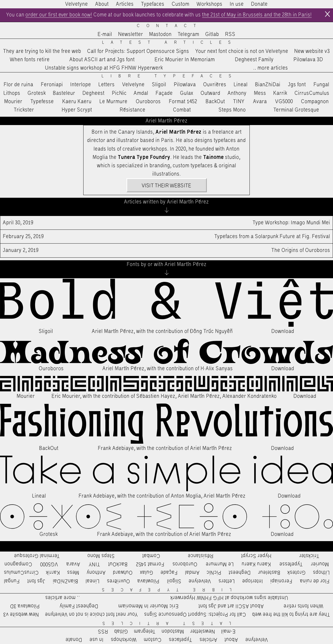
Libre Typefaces (170, 76)
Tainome (213, 157)
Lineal (241, 85)
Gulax (187, 93)
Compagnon (315, 102)
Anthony (237, 93)
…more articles (270, 68)
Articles (125, 4)
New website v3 (312, 51)
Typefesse (42, 102)
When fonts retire (30, 60)
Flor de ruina (18, 85)
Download (283, 332)
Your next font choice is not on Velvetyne (242, 51)
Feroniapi (52, 85)
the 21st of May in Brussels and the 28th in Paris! (258, 15)
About (102, 4)
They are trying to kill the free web (42, 51)
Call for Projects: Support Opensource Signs (138, 51)
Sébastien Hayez (156, 396)
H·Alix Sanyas (217, 369)
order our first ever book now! (57, 15)
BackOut (215, 102)
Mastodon (160, 35)
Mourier (13, 102)
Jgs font (297, 85)
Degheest (94, 93)
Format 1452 (183, 102)
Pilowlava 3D (308, 60)
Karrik (280, 93)
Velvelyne (133, 85)
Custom (181, 4)
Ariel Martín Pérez (113, 332)
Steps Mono (232, 110)
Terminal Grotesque (296, 110)
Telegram (188, 35)
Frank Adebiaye (116, 449)
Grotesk (37, 93)
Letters (107, 85)
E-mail (105, 35)
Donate (259, 4)
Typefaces (153, 4)
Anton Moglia (186, 496)
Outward (210, 93)
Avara (260, 102)
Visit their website (166, 186)
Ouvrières (215, 85)
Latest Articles (170, 43)
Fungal (321, 85)
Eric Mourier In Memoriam (185, 60)
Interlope (81, 85)
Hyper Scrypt (77, 110)
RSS (230, 35)
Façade (164, 93)
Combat (182, 110)
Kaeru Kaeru (77, 102)
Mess (260, 93)
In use (237, 4)
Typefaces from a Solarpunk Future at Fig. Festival (166, 237)
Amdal (141, 93)
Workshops (210, 4)
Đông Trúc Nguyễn (211, 332)
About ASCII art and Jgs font (102, 60)
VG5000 (284, 102)
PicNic (119, 93)
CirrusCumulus (312, 93)
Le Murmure (114, 102)
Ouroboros (148, 102)
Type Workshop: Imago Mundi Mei (166, 223)
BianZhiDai (268, 85)
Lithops (12, 93)
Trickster (24, 110)
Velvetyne (77, 4)
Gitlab (212, 35)
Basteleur (64, 93)
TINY (239, 102)
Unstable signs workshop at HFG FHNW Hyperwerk (104, 68)
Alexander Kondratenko (250, 396)
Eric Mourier (66, 396)
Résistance (133, 110)
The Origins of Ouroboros (166, 251)
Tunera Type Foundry (144, 157)
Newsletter (131, 35)
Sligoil (159, 85)
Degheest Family (254, 60)
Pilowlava (185, 85)
